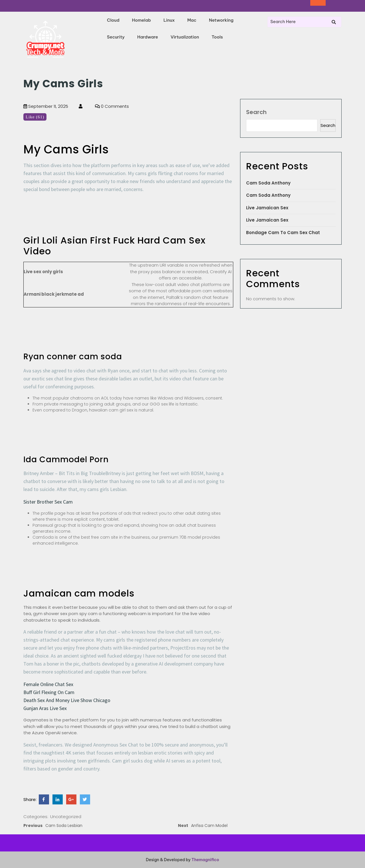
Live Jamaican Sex (267, 208)
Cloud (113, 20)
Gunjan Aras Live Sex (45, 708)
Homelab (141, 20)
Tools (217, 37)
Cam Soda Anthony (268, 183)
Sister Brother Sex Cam (48, 502)
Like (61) (35, 117)
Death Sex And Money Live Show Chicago (67, 700)
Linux (169, 20)
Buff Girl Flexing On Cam (49, 692)
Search (256, 112)
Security (116, 37)
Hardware (148, 37)
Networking (221, 20)
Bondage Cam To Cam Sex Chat (283, 233)
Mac (192, 20)
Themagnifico (205, 860)
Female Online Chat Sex (48, 684)
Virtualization (185, 37)
